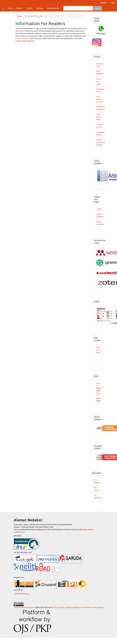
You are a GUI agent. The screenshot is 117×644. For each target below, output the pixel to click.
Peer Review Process (99, 99)
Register (104, 3)
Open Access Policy (99, 117)
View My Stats (98, 350)
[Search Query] (78, 8)
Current (30, 8)
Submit (99, 209)
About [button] (20, 8)
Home (10, 8)
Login (113, 3)
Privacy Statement (23, 38)
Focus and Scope (99, 81)
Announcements (53, 8)
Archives (40, 8)
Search (98, 8)
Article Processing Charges (100, 142)
